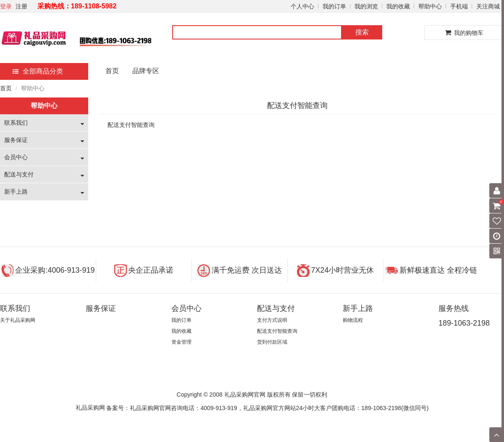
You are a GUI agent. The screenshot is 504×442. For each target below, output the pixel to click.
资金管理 (181, 342)
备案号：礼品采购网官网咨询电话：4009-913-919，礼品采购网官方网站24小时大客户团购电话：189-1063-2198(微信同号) (267, 408)
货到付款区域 (272, 342)
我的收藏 (398, 6)
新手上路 (16, 192)
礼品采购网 (90, 408)
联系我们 (16, 123)
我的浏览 (366, 6)
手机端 (459, 6)
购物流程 (353, 320)
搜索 (362, 32)
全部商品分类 (38, 71)
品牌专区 (146, 71)
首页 (112, 71)
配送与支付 (19, 174)
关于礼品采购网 (18, 320)
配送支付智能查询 (277, 331)
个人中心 (302, 6)
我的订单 (334, 6)
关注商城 (488, 6)
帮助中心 (430, 6)
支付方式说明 (272, 320)
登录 (6, 6)
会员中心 (16, 157)
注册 (21, 6)
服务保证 (16, 140)
